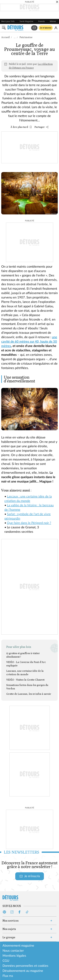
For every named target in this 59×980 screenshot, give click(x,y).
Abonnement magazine (18, 946)
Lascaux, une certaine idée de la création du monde (25, 673)
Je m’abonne (46, 28)
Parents (41, 21)
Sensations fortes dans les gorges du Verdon (27, 687)
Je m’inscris (30, 876)
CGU (6, 961)
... (15, 37)
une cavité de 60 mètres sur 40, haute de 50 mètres (29, 342)
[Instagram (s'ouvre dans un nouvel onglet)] (12, 912)
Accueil (6, 37)
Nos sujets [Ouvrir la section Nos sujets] (9, 929)
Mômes (53, 21)
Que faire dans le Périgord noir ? (29, 523)
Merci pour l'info (8, 21)
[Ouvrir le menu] (4, 28)
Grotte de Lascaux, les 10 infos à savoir (29, 694)
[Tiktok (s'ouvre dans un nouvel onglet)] (27, 912)
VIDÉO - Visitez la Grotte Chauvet (25, 680)
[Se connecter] (56, 28)
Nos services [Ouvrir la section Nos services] (11, 921)
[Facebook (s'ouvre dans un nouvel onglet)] (20, 912)
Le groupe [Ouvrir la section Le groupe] (9, 937)
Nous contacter (13, 951)
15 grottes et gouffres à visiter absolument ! (23, 655)
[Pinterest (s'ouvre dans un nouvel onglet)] (4, 912)
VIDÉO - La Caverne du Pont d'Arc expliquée (26, 664)
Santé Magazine (26, 21)
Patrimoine (26, 37)
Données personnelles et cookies (25, 966)
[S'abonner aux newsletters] (34, 28)
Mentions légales (14, 956)
